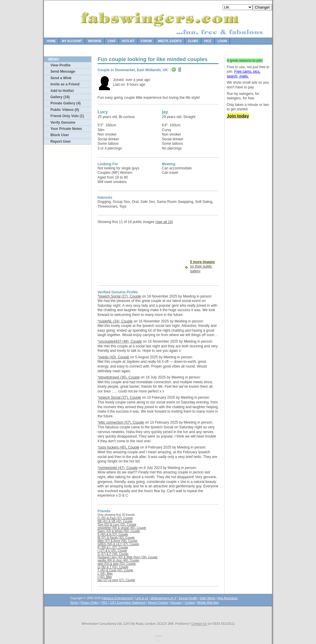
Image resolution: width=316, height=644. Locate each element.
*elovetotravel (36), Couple (119, 377)
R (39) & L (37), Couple (113, 547)
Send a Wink (61, 78)
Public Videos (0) (65, 110)
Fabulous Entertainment (117, 598)
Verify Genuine (63, 123)
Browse (95, 41)
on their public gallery (202, 267)
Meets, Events (170, 41)
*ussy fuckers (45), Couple (118, 447)
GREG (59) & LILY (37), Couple (118, 544)
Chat (112, 41)
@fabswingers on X (163, 598)
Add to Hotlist (62, 91)
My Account (72, 41)
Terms (74, 603)
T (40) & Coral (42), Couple (115, 570)
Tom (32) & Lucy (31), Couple (117, 525)
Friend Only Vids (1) (67, 116)
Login (222, 41)
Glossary (176, 603)
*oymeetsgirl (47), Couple (118, 468)
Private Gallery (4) (66, 103)
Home (51, 41)
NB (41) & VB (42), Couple (115, 521)
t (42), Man (105, 577)
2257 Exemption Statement (128, 603)
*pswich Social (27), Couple (119, 296)
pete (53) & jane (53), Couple (117, 564)
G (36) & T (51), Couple (113, 567)
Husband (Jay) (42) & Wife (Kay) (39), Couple (127, 557)
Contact (189, 603)
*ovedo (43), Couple (113, 357)
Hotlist (128, 41)
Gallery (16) (60, 97)
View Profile (60, 65)
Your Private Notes (66, 129)
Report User (61, 141)
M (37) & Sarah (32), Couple (116, 538)
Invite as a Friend (65, 84)
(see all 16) (164, 222)
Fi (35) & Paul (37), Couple (115, 518)
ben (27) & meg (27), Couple (116, 580)
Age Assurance (228, 598)
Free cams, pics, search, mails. (244, 74)
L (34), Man (105, 574)
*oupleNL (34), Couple (115, 321)
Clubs (193, 41)
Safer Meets (208, 598)
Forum (146, 41)
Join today (238, 116)
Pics (208, 41)
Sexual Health (188, 598)
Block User (60, 135)
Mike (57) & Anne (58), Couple (118, 541)
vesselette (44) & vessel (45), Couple (122, 528)
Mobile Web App (208, 603)
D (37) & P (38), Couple (113, 554)
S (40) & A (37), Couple (113, 534)
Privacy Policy (90, 603)
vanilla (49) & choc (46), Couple (118, 560)
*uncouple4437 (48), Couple (120, 341)
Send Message (63, 71)
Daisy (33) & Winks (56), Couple (119, 531)
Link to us (142, 598)
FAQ (105, 603)
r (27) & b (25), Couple (112, 551)
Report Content (158, 603)
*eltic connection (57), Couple (121, 422)
